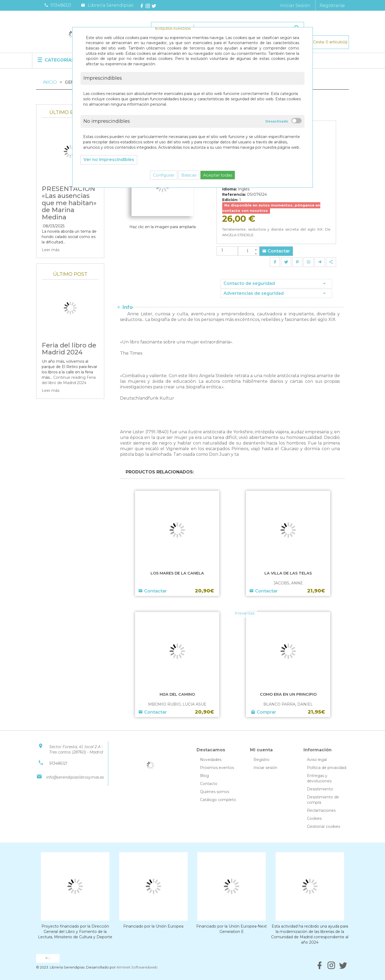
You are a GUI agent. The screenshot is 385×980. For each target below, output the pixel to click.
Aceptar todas (218, 175)
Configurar (164, 175)
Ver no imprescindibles (109, 160)
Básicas (189, 175)
